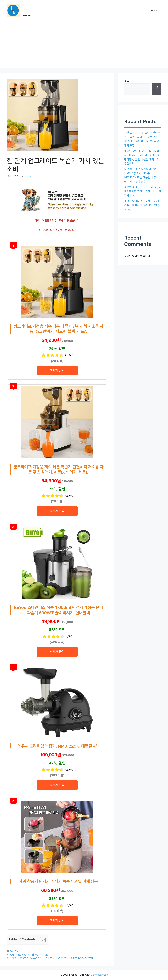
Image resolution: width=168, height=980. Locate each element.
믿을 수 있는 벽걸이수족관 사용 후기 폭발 (29, 955)
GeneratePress (99, 975)
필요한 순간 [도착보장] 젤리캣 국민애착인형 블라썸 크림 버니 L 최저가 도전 (143, 191)
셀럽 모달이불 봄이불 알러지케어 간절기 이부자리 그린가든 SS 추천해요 (142, 205)
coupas (154, 10)
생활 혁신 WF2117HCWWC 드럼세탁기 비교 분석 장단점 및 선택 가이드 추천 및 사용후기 (52, 958)
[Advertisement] (84, 45)
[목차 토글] (41, 940)
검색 (127, 81)
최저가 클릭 (57, 370)
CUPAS (14, 951)
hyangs (27, 15)
